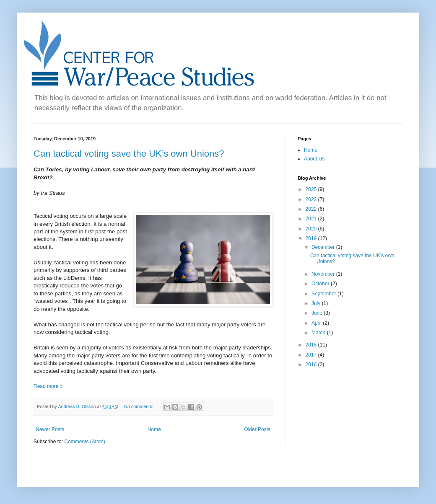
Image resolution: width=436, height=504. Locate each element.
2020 (312, 229)
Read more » (48, 386)
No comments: (139, 406)
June (318, 313)
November (324, 274)
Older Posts (257, 429)
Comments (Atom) (84, 442)
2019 (312, 238)
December (324, 247)
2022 (312, 209)
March (319, 333)
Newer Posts (50, 429)
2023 (312, 199)
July (317, 303)
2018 (312, 345)
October (321, 284)
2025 (312, 189)
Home (154, 429)
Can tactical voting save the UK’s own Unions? (129, 154)
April (317, 323)
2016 (312, 364)
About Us (314, 159)
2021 (312, 219)
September (324, 294)
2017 (312, 355)
